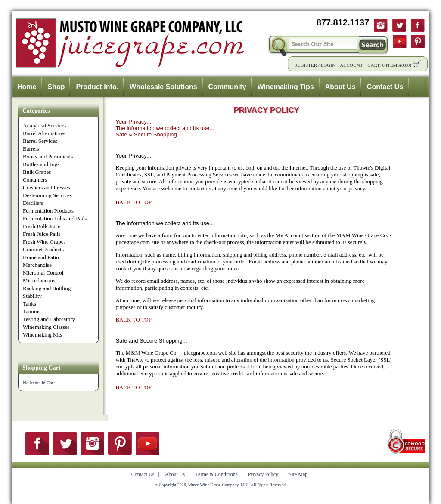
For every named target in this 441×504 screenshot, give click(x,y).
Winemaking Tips (286, 87)
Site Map (298, 474)
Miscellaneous (39, 280)
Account (351, 65)
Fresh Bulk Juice (42, 226)
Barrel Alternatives (44, 133)
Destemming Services (47, 195)
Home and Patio (41, 257)
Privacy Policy (263, 474)
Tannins (32, 311)
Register (306, 65)
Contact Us (385, 87)
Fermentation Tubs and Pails (55, 218)
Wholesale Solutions (163, 87)
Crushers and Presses (47, 187)
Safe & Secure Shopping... (148, 135)
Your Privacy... (133, 122)
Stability (32, 296)
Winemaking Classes (46, 327)
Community (227, 87)
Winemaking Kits (43, 335)
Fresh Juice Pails (42, 234)
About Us (340, 87)
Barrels (31, 149)
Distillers (33, 203)
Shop (56, 87)
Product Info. (97, 87)
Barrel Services (40, 141)
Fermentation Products (48, 211)
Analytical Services (45, 125)
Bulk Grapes (37, 172)
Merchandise (37, 265)
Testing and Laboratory (49, 319)
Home (27, 87)
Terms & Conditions (217, 474)
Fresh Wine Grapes (44, 242)
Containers (35, 180)
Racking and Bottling (47, 288)
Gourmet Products (43, 249)
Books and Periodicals (48, 156)
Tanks (30, 304)
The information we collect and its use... (165, 128)
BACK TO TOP (134, 202)
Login (328, 65)
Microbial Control (43, 273)
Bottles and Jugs (41, 164)
